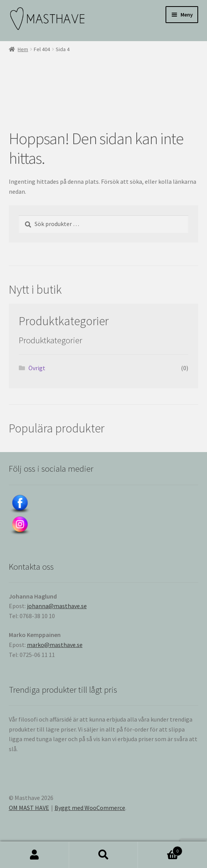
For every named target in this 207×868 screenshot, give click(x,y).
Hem (23, 49)
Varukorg (160, 849)
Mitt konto (35, 855)
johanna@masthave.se (57, 606)
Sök (104, 855)
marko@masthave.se (55, 645)
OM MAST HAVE (29, 808)
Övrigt (37, 368)
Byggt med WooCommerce (90, 808)
